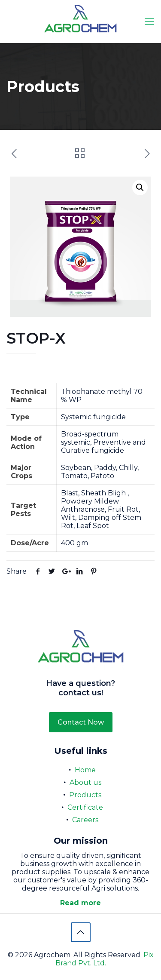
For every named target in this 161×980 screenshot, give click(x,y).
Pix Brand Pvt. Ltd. (105, 959)
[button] (140, 187)
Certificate (85, 807)
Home (85, 770)
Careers (85, 820)
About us (85, 782)
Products (85, 795)
